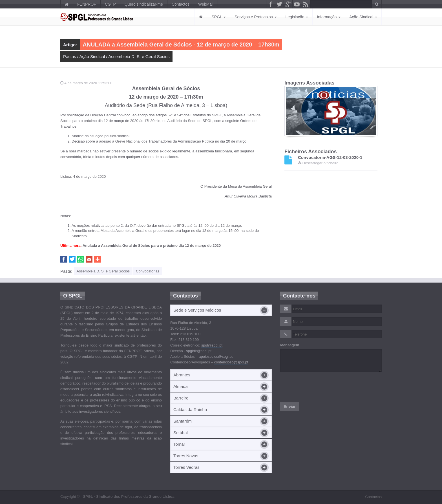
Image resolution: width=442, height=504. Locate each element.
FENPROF (87, 4)
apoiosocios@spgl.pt (216, 357)
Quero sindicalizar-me (144, 4)
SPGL (219, 17)
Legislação (297, 17)
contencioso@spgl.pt (231, 362)
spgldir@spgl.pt (199, 351)
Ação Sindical (363, 17)
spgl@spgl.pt (212, 345)
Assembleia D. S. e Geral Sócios (139, 56)
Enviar (290, 407)
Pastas (70, 56)
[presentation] (323, 387)
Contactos (181, 4)
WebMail (206, 4)
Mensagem (290, 345)
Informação (329, 17)
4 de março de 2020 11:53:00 (86, 83)
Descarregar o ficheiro (318, 163)
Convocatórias (148, 271)
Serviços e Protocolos (256, 17)
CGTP (110, 4)
